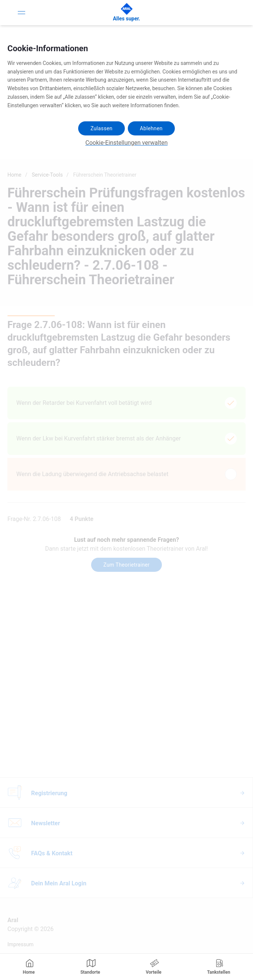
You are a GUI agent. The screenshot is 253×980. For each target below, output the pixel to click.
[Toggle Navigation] (21, 13)
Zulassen (101, 128)
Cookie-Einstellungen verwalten (127, 143)
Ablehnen (151, 128)
